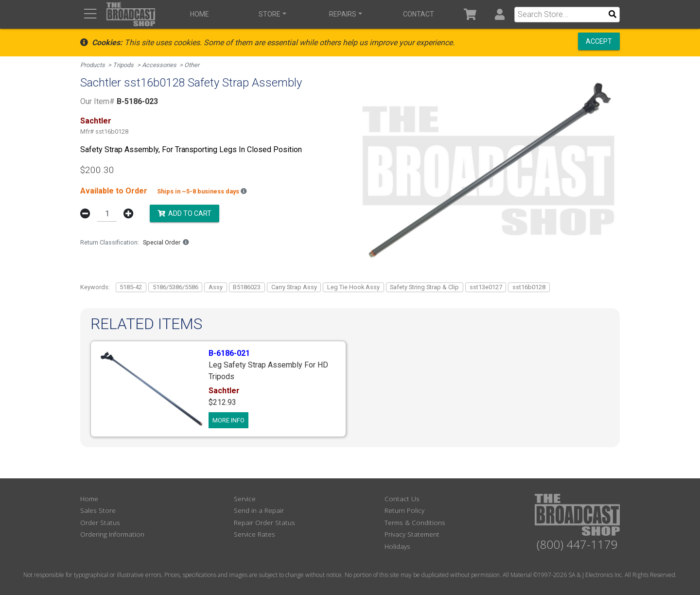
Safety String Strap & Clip (424, 287)
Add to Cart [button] (184, 213)
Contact (419, 14)
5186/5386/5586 (175, 287)
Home (200, 14)
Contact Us (402, 499)
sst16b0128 (529, 287)
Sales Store (98, 510)
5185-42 (131, 287)
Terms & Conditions (415, 522)
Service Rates (254, 534)
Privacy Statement (412, 534)
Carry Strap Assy (294, 287)
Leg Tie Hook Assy (353, 287)
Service (245, 499)
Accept (599, 41)
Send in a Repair (259, 510)
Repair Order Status (264, 522)
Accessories (159, 65)
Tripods (123, 65)
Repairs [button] (343, 14)
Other (192, 65)
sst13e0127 (486, 287)
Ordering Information (112, 534)
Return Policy (404, 510)
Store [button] (270, 14)
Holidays (397, 546)
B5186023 (247, 287)
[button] (499, 14)
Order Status (100, 522)
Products (93, 65)
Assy (216, 287)
